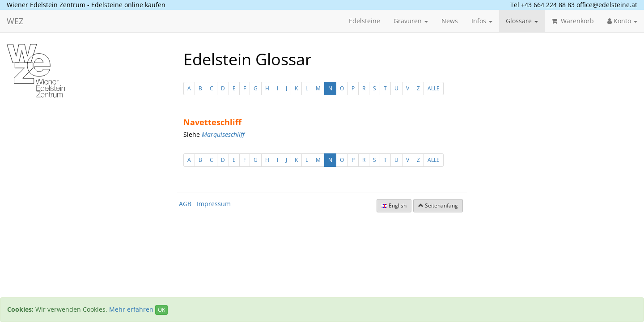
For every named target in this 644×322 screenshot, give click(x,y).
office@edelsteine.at (607, 5)
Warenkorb (573, 21)
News (450, 21)
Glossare (522, 21)
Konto (622, 21)
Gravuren (411, 21)
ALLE (434, 88)
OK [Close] (161, 310)
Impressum (214, 204)
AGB (185, 204)
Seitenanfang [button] (438, 205)
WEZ (15, 21)
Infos (482, 21)
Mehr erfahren (131, 309)
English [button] (394, 205)
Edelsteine (364, 21)
